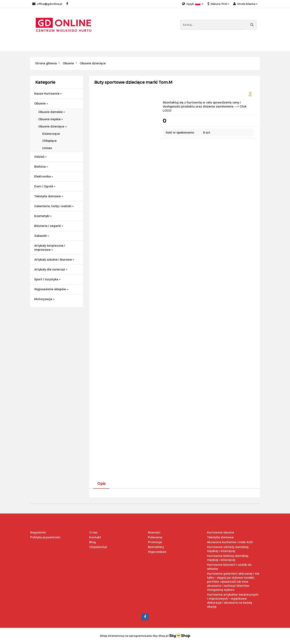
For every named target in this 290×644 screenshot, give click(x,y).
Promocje (155, 542)
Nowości (154, 532)
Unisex (47, 148)
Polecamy (155, 537)
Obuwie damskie (52, 112)
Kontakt (95, 537)
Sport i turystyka (47, 279)
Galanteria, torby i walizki (54, 206)
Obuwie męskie (51, 119)
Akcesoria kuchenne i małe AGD (230, 542)
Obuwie (41, 103)
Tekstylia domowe (49, 196)
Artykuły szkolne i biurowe (54, 259)
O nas (93, 532)
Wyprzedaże (157, 552)
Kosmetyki (43, 216)
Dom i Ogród (45, 186)
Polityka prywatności (45, 537)
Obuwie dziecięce (52, 126)
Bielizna (41, 166)
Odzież (41, 157)
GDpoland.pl (98, 547)
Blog (93, 542)
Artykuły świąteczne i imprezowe (50, 248)
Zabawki (42, 236)
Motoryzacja (44, 299)
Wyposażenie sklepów (51, 289)
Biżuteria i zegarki (49, 226)
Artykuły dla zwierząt (51, 269)
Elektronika (44, 176)
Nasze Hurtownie (48, 93)
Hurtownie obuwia (221, 532)
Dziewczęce (51, 134)
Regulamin (38, 532)
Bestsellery (156, 547)
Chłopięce (49, 141)
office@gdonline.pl (47, 4)
